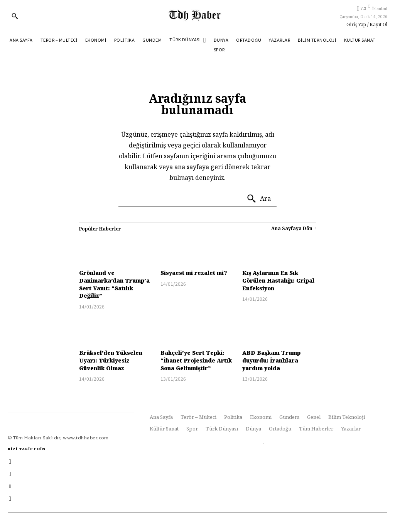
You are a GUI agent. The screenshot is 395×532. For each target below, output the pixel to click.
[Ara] (259, 199)
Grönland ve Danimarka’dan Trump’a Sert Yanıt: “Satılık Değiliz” (114, 284)
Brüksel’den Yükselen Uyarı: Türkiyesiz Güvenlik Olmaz (111, 360)
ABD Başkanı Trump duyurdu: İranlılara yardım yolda (271, 360)
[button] (15, 16)
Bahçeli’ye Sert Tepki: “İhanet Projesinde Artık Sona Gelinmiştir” (196, 360)
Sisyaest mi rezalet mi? (194, 273)
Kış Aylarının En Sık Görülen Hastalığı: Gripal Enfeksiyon (278, 280)
